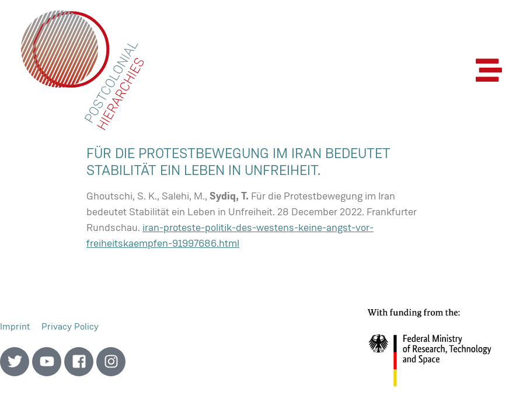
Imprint (15, 326)
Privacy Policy (70, 326)
